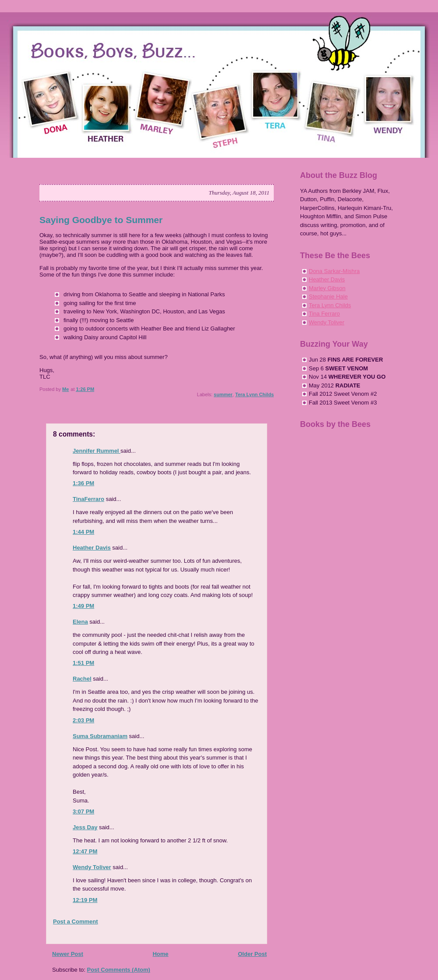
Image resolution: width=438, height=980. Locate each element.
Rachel (82, 679)
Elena (80, 622)
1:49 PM (83, 606)
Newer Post (68, 954)
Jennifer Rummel (97, 451)
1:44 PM (83, 532)
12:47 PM (85, 851)
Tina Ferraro (324, 314)
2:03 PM (83, 720)
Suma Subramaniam (100, 736)
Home (160, 954)
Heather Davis (92, 548)
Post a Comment (76, 921)
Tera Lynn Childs (254, 394)
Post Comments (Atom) (119, 970)
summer (223, 394)
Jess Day (85, 827)
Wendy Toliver (92, 867)
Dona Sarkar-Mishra (334, 271)
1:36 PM (83, 483)
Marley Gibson (327, 288)
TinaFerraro (88, 499)
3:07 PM (83, 811)
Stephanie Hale (328, 296)
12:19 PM (85, 900)
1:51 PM (83, 663)
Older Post (252, 954)
